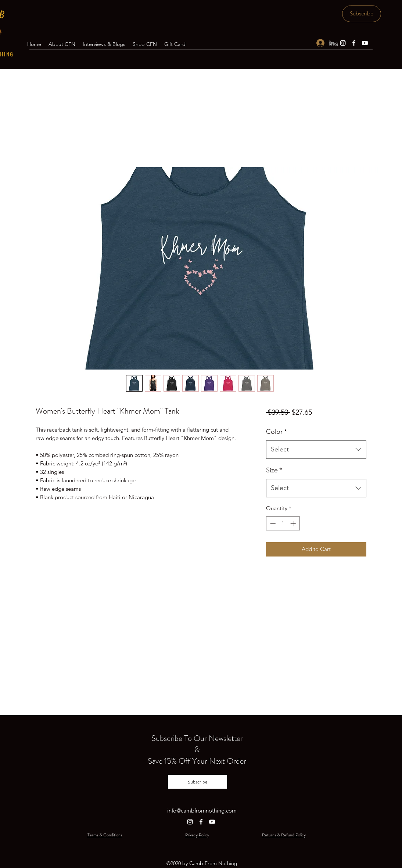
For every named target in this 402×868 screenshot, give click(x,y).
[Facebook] (354, 43)
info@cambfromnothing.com (202, 811)
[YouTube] (365, 43)
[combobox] (316, 450)
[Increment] (294, 524)
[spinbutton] (283, 524)
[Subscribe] (362, 14)
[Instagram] (343, 43)
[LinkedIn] (332, 43)
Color (277, 432)
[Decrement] (272, 524)
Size (274, 470)
